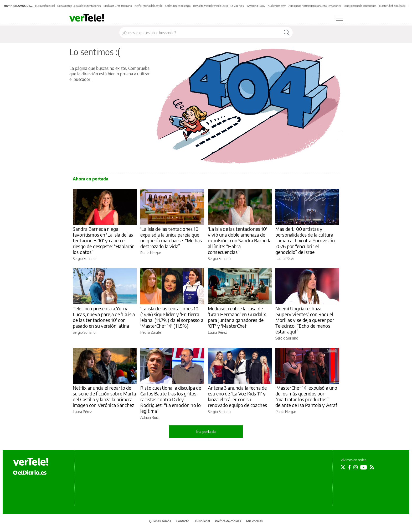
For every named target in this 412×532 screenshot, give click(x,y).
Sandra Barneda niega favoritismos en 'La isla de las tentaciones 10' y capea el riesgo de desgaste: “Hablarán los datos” (104, 240)
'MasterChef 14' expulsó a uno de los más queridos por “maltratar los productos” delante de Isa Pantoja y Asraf (306, 396)
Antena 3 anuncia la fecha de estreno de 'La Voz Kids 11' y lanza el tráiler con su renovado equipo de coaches (237, 396)
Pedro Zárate (151, 332)
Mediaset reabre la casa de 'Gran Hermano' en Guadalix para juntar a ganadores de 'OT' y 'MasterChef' (237, 317)
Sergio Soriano (84, 259)
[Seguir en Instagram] (356, 467)
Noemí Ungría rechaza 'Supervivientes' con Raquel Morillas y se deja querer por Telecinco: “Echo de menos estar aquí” (305, 320)
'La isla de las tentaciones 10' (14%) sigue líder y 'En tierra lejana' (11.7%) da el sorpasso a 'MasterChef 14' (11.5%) (172, 317)
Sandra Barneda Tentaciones (360, 6)
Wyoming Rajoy (256, 6)
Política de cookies (228, 521)
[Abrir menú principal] (339, 18)
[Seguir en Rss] (372, 467)
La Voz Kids (237, 6)
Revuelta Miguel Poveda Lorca (210, 6)
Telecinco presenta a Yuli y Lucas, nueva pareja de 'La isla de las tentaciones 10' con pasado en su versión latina (104, 317)
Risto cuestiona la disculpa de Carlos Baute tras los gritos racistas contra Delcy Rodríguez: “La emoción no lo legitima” (171, 399)
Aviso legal (202, 521)
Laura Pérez (285, 259)
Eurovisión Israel (45, 6)
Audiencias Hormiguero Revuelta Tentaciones (315, 6)
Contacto (183, 521)
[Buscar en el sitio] (200, 33)
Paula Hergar (151, 253)
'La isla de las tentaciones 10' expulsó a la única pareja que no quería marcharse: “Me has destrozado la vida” (171, 238)
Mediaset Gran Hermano (118, 6)
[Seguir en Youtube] (364, 467)
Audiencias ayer (277, 6)
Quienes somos (160, 521)
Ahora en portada (91, 179)
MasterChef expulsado (392, 6)
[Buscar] (287, 33)
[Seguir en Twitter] (343, 467)
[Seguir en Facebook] (349, 467)
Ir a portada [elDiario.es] (206, 432)
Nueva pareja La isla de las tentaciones (79, 6)
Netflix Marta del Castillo (149, 6)
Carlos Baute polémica (178, 6)
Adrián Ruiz (149, 417)
